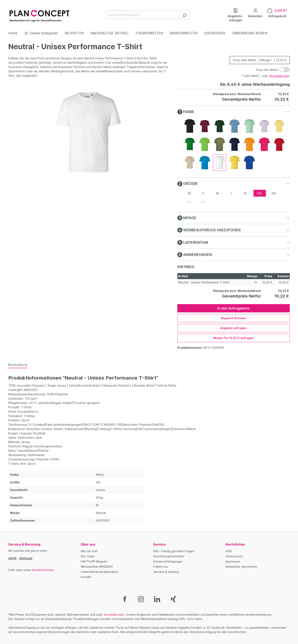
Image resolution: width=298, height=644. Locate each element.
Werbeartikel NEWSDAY (97, 567)
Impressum (233, 561)
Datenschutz (234, 556)
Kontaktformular (43, 570)
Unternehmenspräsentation (99, 572)
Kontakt (86, 577)
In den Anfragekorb (233, 308)
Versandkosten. (114, 615)
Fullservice (160, 567)
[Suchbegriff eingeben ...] (143, 15)
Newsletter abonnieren (241, 567)
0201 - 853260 (20, 559)
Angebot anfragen (234, 328)
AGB (229, 551)
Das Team (88, 556)
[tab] (18, 365)
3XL (274, 193)
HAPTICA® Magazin (94, 561)
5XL (203, 202)
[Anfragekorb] (277, 13)
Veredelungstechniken (169, 556)
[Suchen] (184, 15)
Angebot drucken (234, 318)
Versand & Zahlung (166, 572)
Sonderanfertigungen (168, 561)
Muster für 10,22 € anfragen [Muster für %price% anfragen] (233, 338)
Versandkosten (279, 76)
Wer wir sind (89, 551)
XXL (260, 193)
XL (246, 193)
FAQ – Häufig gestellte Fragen (174, 551)
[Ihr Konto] (255, 13)
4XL (189, 202)
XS (189, 193)
